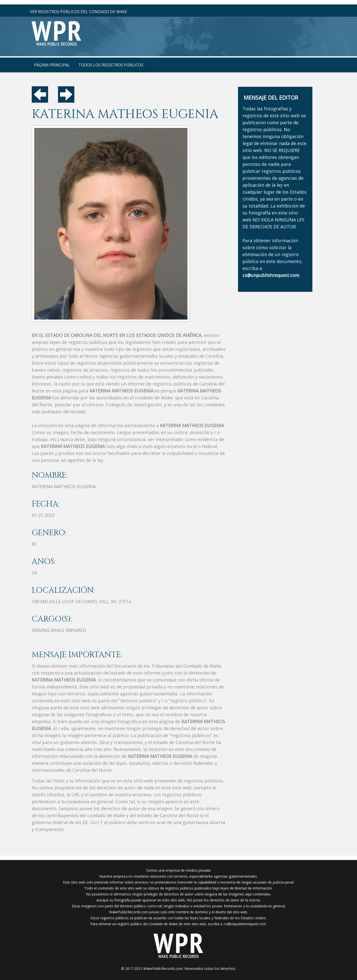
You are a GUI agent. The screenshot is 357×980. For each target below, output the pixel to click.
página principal (52, 65)
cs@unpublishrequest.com (245, 924)
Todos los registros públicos (111, 65)
